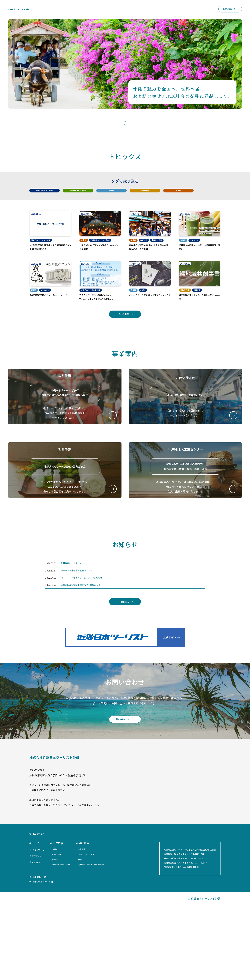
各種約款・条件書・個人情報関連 (98, 940)
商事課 (113, 194)
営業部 (180, 194)
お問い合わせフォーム (123, 792)
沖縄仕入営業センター (79, 194)
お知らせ (162, 10)
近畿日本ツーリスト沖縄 (23, 10)
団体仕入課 (147, 194)
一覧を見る (123, 671)
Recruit (205, 10)
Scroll (125, 124)
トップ (132, 10)
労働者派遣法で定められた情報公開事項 (183, 942)
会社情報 (87, 924)
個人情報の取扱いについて (44, 957)
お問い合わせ (227, 10)
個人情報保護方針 (39, 952)
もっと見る (123, 339)
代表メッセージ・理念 (93, 929)
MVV (85, 934)
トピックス (147, 10)
